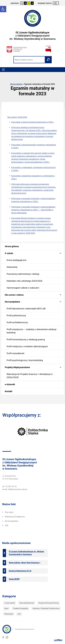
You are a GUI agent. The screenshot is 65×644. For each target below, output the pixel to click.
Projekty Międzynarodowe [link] (17, 367)
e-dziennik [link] (10, 384)
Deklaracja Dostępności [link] (15, 517)
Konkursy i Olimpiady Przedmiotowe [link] (46, 608)
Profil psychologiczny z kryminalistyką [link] (25, 360)
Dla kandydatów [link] (12, 302)
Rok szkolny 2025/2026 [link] (17, 117)
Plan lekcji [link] (9, 512)
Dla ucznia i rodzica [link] (14, 295)
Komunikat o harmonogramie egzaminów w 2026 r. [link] (33, 122)
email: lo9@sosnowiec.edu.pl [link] (15, 489)
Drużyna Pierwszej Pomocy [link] (49, 603)
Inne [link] (19, 614)
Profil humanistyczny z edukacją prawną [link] (26, 339)
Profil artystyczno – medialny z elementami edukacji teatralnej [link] (31, 331)
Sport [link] (6, 608)
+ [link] (54, 3)
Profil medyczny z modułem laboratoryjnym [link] (27, 346)
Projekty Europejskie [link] (21, 608)
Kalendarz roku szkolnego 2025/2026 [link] (24, 281)
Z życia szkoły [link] (10, 603)
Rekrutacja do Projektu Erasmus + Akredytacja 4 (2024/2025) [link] (30, 376)
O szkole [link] (9, 253)
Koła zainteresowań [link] (27, 603)
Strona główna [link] (16, 84)
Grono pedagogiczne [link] (16, 260)
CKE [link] (7, 526)
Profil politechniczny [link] (16, 315)
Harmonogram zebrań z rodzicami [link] (23, 288)
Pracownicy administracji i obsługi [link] (23, 274)
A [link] (22, 3)
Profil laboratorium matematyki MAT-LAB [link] (26, 309)
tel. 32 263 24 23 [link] (10, 486)
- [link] (58, 3)
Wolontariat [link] (9, 614)
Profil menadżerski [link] (16, 353)
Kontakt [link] (9, 391)
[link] (3, 9)
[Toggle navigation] (3, 70)
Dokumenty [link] (12, 267)
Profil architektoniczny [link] (17, 322)
